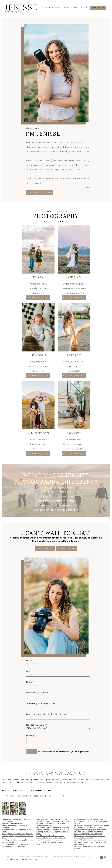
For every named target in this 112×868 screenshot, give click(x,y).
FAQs (25, 859)
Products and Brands (82, 780)
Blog (76, 8)
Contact (84, 8)
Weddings (43, 780)
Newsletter (32, 859)
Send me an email (34, 782)
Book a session (98, 8)
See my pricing (45, 548)
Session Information (51, 8)
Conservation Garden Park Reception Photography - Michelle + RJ (35, 796)
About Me (67, 8)
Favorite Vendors (14, 859)
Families (65, 780)
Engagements (54, 780)
